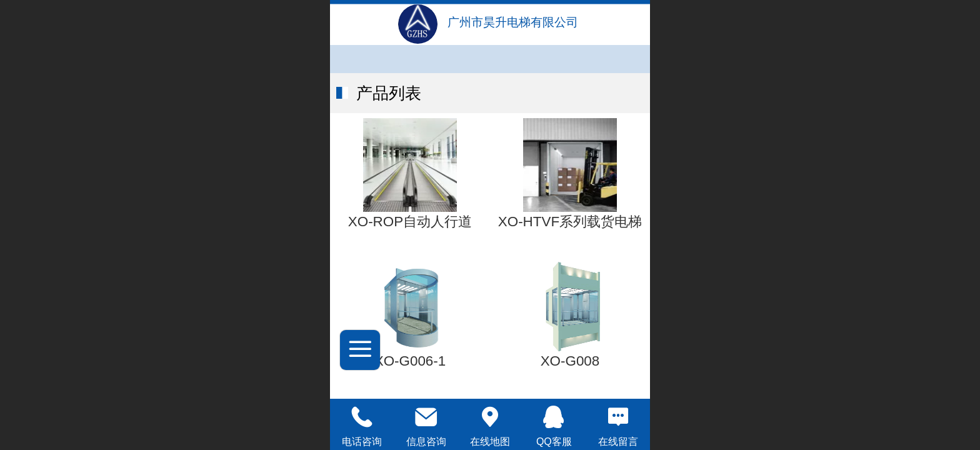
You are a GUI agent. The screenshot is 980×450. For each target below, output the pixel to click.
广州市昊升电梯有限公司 (513, 22)
